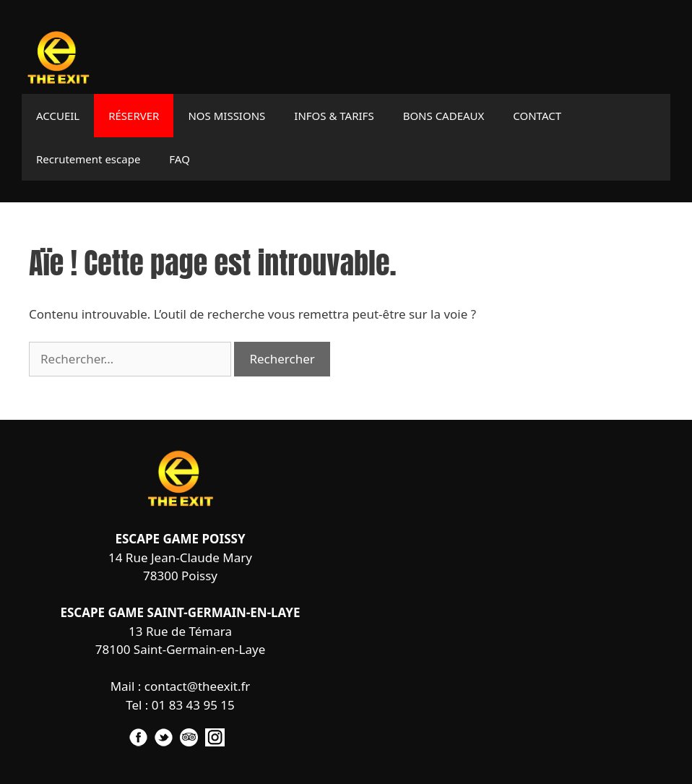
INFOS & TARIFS (334, 116)
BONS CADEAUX (444, 116)
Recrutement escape (88, 159)
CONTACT (537, 116)
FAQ (180, 159)
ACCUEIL (58, 116)
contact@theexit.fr (198, 686)
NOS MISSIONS (226, 116)
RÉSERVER (134, 116)
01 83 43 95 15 (193, 705)
